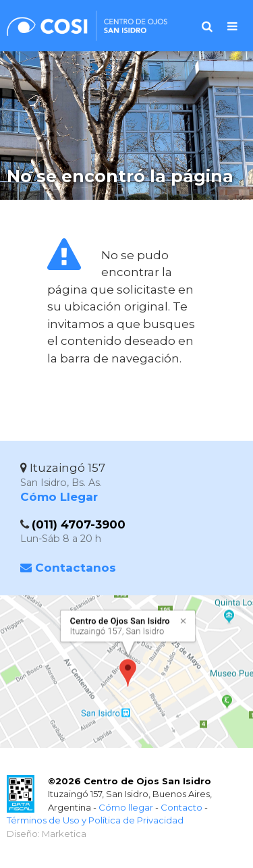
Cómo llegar (126, 807)
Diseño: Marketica (47, 834)
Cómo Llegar (59, 497)
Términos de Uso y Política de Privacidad (95, 820)
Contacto (181, 807)
